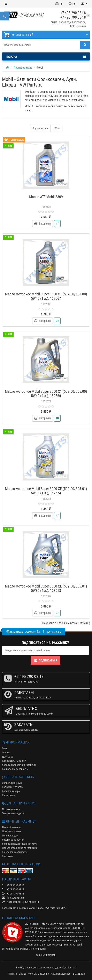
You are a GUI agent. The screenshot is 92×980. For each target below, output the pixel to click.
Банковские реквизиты (15, 769)
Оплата (6, 752)
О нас (5, 748)
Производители (11, 809)
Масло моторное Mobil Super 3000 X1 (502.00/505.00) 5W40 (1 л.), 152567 (46, 296)
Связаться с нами (12, 783)
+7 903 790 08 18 (13, 894)
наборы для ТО (33, 945)
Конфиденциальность (14, 852)
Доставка (7, 757)
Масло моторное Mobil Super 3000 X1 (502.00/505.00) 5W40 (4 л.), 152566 (46, 394)
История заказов (12, 831)
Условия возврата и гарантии (19, 765)
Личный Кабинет (11, 827)
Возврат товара (11, 791)
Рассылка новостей (13, 840)
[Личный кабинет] (84, 4)
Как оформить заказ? (14, 761)
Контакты (8, 856)
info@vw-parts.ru (13, 898)
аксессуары (73, 940)
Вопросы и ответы (13, 787)
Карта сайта (9, 795)
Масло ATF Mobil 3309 (46, 197)
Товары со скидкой (13, 813)
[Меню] (6, 4)
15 (56, 128)
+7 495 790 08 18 (73, 17)
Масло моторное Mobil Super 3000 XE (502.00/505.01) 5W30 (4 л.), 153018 (46, 588)
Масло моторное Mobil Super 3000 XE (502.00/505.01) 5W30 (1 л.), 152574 (46, 491)
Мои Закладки (10, 835)
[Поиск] (85, 45)
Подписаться (45, 660)
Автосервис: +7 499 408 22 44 (20, 902)
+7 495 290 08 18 (73, 13)
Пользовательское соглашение (20, 848)
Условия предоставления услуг (20, 844)
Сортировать (40, 128)
